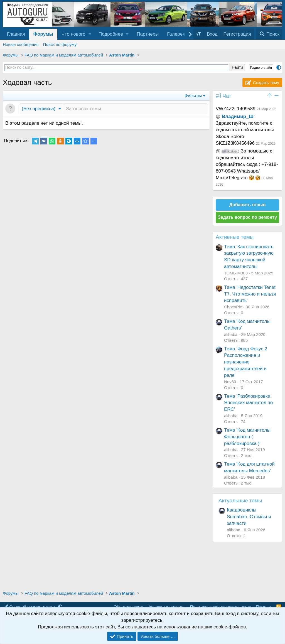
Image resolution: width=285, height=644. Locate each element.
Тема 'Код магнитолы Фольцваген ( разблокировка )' (247, 437)
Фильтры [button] (193, 96)
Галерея (176, 34)
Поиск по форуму (60, 44)
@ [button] (218, 116)
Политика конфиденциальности (221, 607)
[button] (90, 34)
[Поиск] (269, 34)
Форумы (43, 34)
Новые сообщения (21, 44)
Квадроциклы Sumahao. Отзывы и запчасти (249, 517)
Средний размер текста (30, 607)
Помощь (264, 607)
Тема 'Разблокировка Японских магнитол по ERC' (248, 403)
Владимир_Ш (238, 116)
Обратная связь (129, 607)
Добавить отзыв (248, 205)
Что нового (73, 34)
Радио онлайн (261, 68)
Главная (16, 34)
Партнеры (148, 34)
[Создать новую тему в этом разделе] (136, 109)
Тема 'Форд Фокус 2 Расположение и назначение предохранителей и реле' (246, 362)
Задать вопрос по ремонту (247, 217)
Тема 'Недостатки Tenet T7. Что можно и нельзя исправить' (250, 294)
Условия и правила (167, 607)
